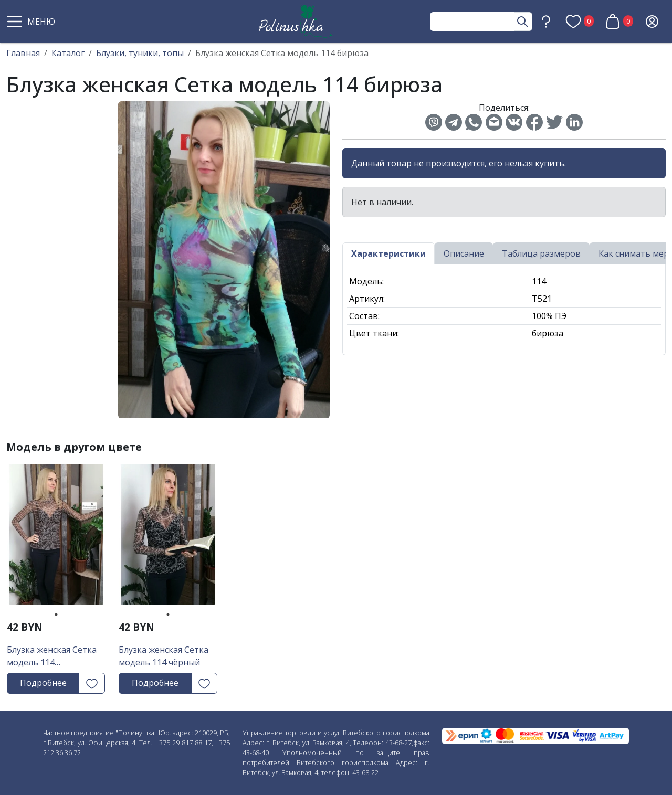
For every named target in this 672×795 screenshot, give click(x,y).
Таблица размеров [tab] (541, 253)
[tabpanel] (56, 538)
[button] (33, 22)
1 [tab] (56, 614)
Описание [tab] (464, 253)
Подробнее (43, 683)
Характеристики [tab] (388, 253)
